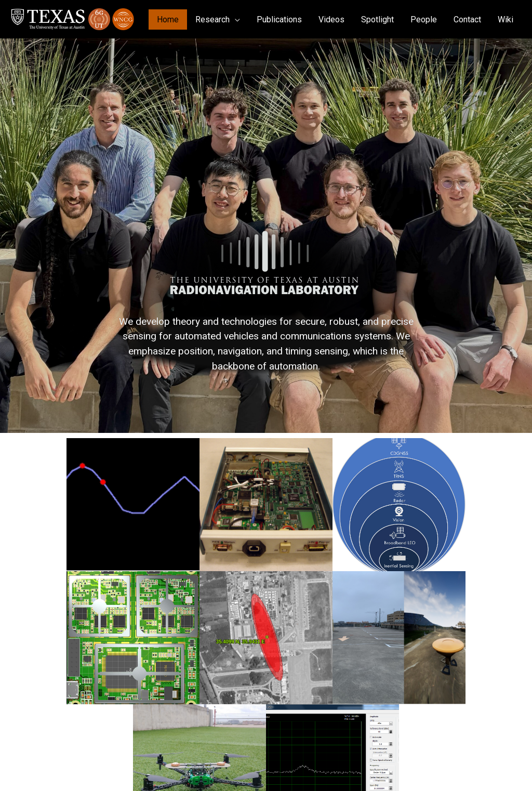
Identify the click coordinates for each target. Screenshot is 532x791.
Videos (331, 19)
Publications (279, 19)
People (424, 19)
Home (168, 19)
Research (212, 19)
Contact (467, 19)
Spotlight (377, 19)
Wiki (506, 19)
